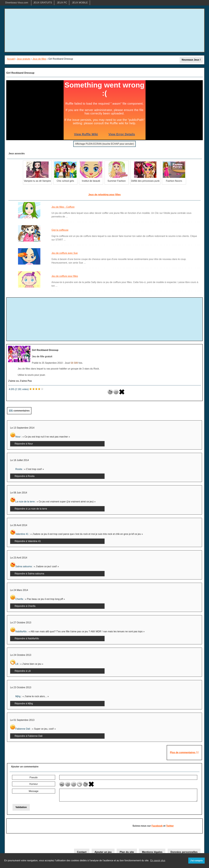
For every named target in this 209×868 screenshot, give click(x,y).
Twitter (170, 826)
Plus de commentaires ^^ (184, 752)
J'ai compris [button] (196, 861)
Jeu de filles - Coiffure (63, 207)
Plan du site (127, 852)
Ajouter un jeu (103, 852)
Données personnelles (184, 852)
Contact (82, 852)
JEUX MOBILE (80, 3)
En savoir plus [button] (158, 860)
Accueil (11, 59)
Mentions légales (152, 852)
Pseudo (34, 777)
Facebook (157, 826)
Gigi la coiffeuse (60, 230)
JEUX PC (62, 3)
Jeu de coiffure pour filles (65, 276)
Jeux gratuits (24, 59)
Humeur (34, 784)
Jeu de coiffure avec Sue (65, 253)
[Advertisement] (105, 30)
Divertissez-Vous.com (17, 3)
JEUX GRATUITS (43, 3)
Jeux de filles (39, 59)
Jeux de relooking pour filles (104, 195)
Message (34, 791)
